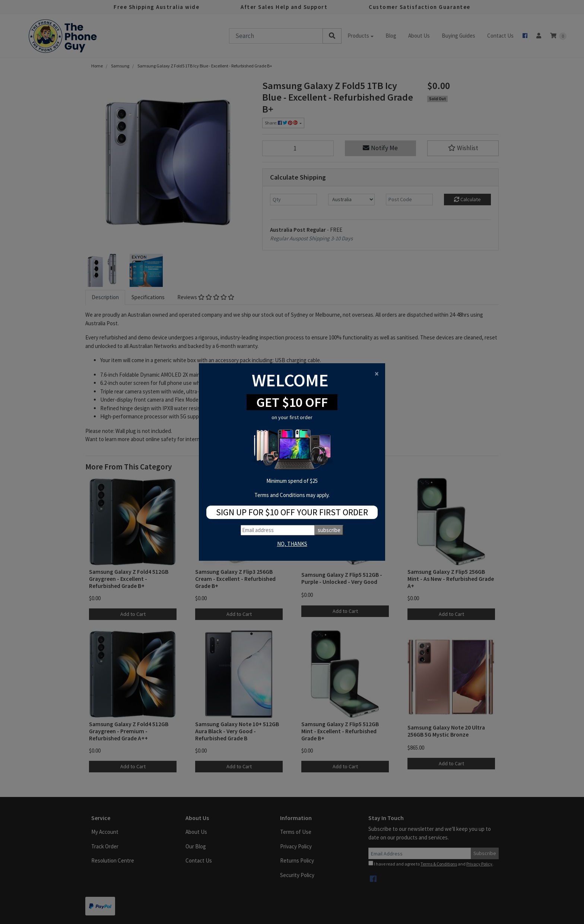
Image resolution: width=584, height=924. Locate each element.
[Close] (377, 374)
